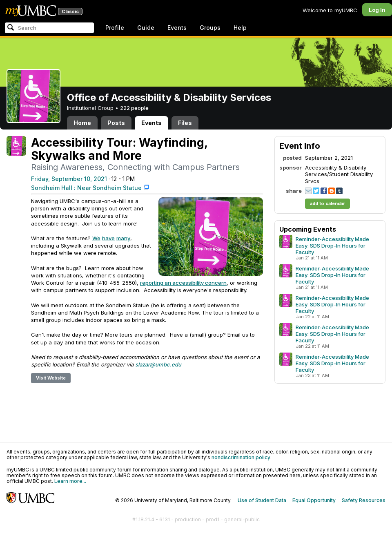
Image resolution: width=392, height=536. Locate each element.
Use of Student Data (262, 500)
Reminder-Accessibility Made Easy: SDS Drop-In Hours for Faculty (332, 246)
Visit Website (51, 378)
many (123, 238)
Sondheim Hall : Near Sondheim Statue (86, 188)
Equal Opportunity (314, 500)
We (96, 238)
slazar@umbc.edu (158, 364)
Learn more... (70, 481)
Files (185, 123)
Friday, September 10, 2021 (69, 179)
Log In (377, 10)
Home (82, 123)
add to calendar (327, 203)
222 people (134, 108)
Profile (115, 28)
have (108, 238)
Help (240, 28)
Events (177, 28)
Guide (146, 28)
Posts (116, 123)
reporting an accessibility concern (183, 283)
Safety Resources (364, 500)
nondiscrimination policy (241, 457)
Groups (210, 28)
